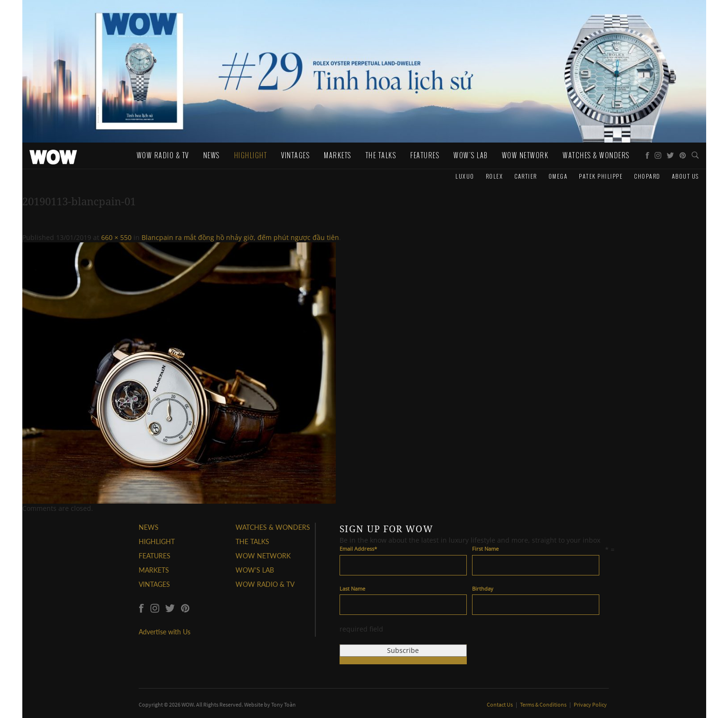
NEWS (149, 527)
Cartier (526, 176)
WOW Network (525, 155)
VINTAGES (154, 584)
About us (685, 176)
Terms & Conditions (544, 704)
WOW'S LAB (255, 570)
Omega (558, 176)
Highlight (251, 155)
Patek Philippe (601, 176)
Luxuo (465, 176)
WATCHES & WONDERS (596, 155)
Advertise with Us (165, 632)
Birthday (483, 589)
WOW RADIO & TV (265, 584)
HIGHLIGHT (157, 541)
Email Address (358, 549)
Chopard (647, 176)
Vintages (295, 155)
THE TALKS (252, 541)
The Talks (381, 155)
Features (425, 155)
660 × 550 (116, 237)
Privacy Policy (590, 704)
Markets (338, 155)
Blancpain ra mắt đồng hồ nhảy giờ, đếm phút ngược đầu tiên (240, 237)
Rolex (495, 176)
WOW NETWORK (263, 556)
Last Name (352, 589)
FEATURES (155, 556)
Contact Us (500, 704)
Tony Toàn (284, 704)
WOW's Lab (471, 155)
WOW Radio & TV (163, 155)
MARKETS (154, 570)
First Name (485, 549)
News (212, 155)
